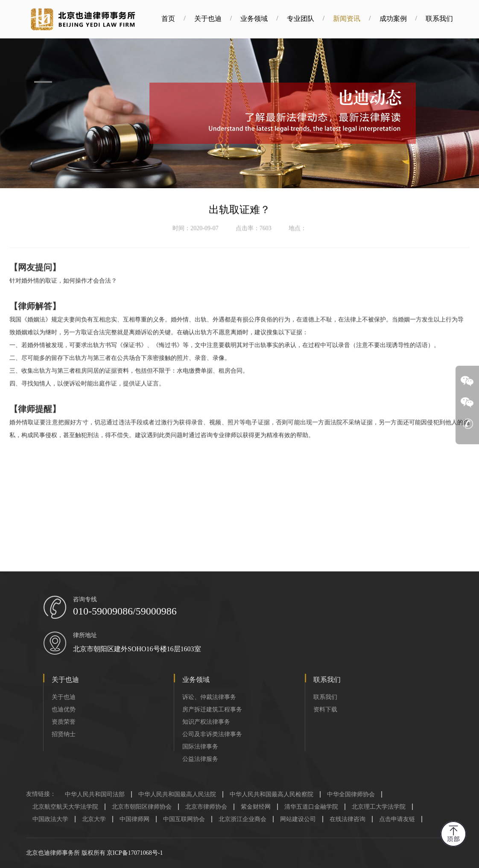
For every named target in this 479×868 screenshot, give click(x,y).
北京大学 (94, 819)
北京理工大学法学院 (379, 807)
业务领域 (264, 19)
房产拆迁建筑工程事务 (212, 709)
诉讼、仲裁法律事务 (209, 697)
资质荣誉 (64, 722)
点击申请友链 (397, 819)
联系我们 (449, 19)
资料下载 (325, 709)
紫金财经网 (256, 807)
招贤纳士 (64, 734)
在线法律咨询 (348, 819)
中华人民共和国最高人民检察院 (272, 794)
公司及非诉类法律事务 (212, 734)
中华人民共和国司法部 (95, 794)
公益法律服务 (200, 759)
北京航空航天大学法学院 (65, 807)
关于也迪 (218, 19)
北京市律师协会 (206, 807)
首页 (178, 19)
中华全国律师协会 (351, 794)
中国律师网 (134, 819)
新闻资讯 (357, 19)
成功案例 (403, 19)
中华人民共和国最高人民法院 (177, 794)
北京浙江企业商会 (242, 819)
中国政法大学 (50, 819)
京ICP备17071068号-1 (135, 853)
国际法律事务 (200, 747)
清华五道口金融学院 (311, 807)
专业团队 (310, 19)
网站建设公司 (298, 819)
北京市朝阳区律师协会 (142, 807)
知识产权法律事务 (206, 722)
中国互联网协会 (184, 819)
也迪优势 (64, 709)
